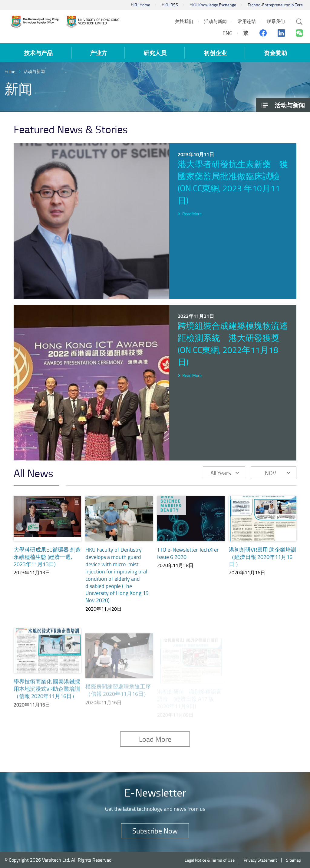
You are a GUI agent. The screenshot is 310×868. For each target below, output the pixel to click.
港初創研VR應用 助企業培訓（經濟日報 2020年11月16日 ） (263, 564)
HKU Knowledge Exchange (213, 5)
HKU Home (140, 5)
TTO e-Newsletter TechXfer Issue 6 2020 (188, 555)
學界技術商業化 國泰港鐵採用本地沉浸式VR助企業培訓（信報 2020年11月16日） (47, 697)
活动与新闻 (34, 71)
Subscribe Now (155, 831)
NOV (270, 473)
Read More (192, 214)
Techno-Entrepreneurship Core (275, 5)
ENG (228, 33)
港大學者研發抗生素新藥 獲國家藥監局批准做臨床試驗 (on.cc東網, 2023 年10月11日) (233, 182)
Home (10, 71)
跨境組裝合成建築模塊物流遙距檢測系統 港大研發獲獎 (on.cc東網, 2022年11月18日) (233, 344)
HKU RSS (170, 5)
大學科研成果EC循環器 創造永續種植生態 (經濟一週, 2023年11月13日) (47, 557)
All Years (221, 473)
